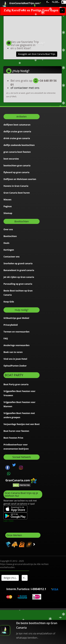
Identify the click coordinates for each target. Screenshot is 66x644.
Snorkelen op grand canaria (18, 263)
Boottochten (10, 236)
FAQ (6, 338)
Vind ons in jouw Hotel (15, 359)
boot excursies (11, 159)
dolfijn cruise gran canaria (17, 132)
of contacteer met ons (25, 88)
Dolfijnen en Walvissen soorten (20, 179)
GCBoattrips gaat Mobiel (16, 318)
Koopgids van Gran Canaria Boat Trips (37, 54)
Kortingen (9, 250)
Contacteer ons (12, 257)
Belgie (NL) (10, 578)
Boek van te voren (13, 352)
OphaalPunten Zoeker (15, 366)
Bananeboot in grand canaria (19, 270)
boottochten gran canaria (17, 166)
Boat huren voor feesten (16, 431)
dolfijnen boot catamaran (17, 125)
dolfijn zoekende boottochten (19, 145)
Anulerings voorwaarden (17, 345)
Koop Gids (9, 302)
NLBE (55, 2)
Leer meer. (9, 521)
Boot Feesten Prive (13, 438)
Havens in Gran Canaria (16, 186)
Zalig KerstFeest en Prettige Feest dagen (31, 10)
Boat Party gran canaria (16, 384)
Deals (6, 243)
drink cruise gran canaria (17, 138)
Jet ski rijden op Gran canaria (19, 277)
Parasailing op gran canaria (18, 284)
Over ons (8, 229)
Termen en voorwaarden (16, 332)
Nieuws (7, 200)
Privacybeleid (11, 325)
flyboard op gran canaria (16, 172)
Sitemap (8, 213)
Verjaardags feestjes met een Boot (22, 424)
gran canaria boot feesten (17, 152)
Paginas (8, 206)
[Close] (62, 10)
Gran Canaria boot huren (17, 193)
